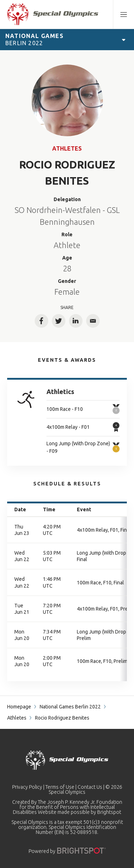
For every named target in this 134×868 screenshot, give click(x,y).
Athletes (67, 148)
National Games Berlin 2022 (70, 707)
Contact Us (90, 787)
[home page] (53, 14)
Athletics (60, 392)
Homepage (19, 707)
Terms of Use (60, 787)
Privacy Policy (27, 787)
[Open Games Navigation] (124, 39)
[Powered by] (81, 851)
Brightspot (109, 812)
